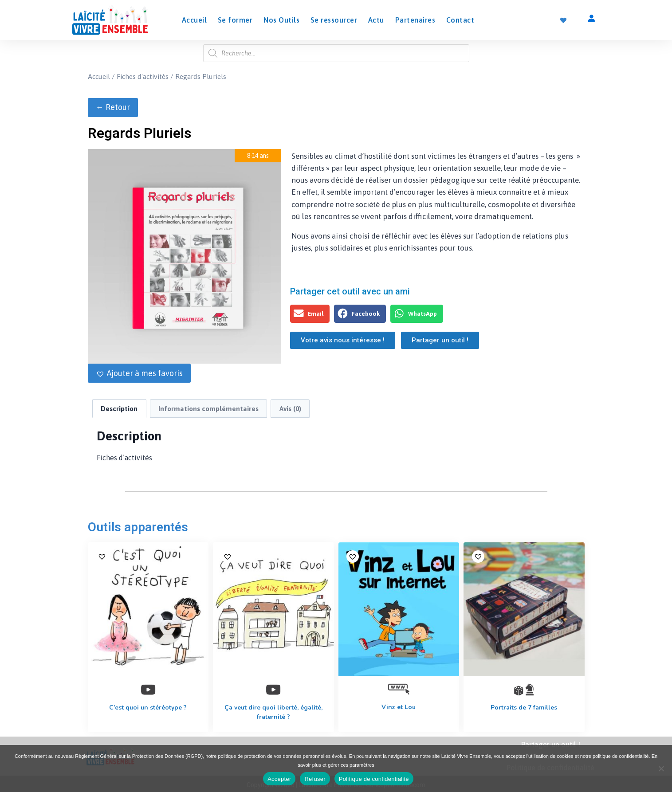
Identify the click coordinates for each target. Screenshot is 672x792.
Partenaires (415, 20)
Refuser (315, 779)
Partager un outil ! (551, 745)
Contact (460, 20)
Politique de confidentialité (374, 779)
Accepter (279, 779)
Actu (376, 20)
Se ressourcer (334, 20)
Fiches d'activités (143, 76)
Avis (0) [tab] (290, 409)
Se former (235, 20)
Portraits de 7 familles (524, 708)
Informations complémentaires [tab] (208, 409)
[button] (139, 373)
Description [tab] (119, 409)
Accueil (195, 20)
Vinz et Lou (399, 707)
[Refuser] (661, 768)
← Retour (113, 107)
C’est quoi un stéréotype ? (148, 708)
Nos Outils (281, 20)
